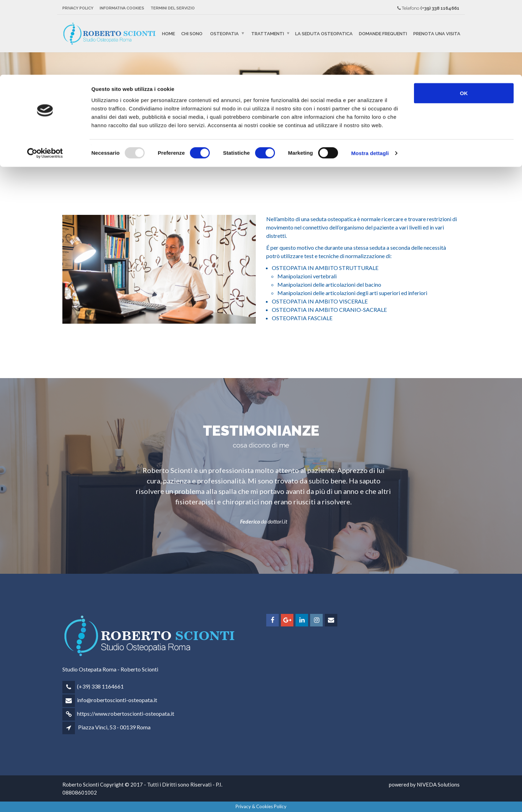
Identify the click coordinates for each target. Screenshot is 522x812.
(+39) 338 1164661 (100, 686)
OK (464, 18)
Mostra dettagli (370, 79)
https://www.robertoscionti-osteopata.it (126, 713)
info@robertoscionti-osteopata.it (117, 700)
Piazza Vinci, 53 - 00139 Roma (114, 727)
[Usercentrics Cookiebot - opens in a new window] (45, 79)
